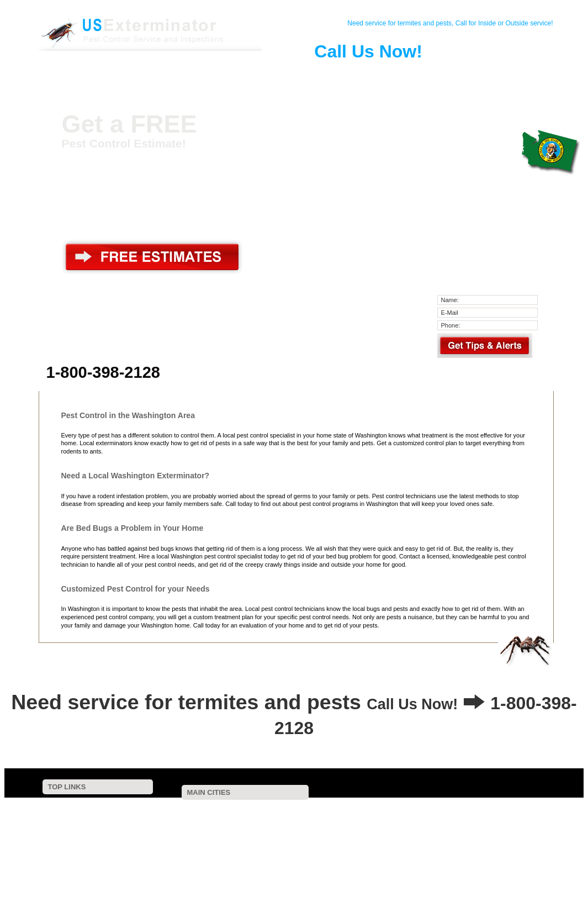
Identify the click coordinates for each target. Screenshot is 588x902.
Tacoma (190, 809)
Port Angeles (230, 831)
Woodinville (174, 831)
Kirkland (335, 816)
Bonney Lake (275, 823)
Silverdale (381, 831)
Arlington (201, 831)
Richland (534, 816)
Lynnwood (280, 816)
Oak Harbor (465, 823)
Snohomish (507, 816)
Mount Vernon (399, 823)
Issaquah (198, 816)
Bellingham (512, 809)
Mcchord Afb (529, 823)
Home (91, 74)
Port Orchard (448, 816)
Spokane (215, 809)
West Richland (178, 823)
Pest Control (172, 74)
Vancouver (243, 809)
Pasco (326, 823)
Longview (211, 823)
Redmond (253, 816)
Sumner (305, 823)
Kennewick (309, 816)
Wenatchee (361, 816)
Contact (131, 74)
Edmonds (478, 816)
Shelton (357, 831)
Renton (401, 809)
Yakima (379, 809)
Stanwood (332, 831)
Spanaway (497, 823)
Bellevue (355, 809)
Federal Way (431, 809)
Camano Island (299, 831)
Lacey (537, 809)
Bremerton (226, 816)
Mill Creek (433, 823)
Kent (335, 809)
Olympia (293, 809)
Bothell (460, 809)
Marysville (390, 816)
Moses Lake (263, 831)
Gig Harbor (240, 823)
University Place (358, 823)
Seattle (168, 809)
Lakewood (172, 816)
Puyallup (483, 809)
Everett (316, 809)
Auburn (269, 809)
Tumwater (417, 816)
